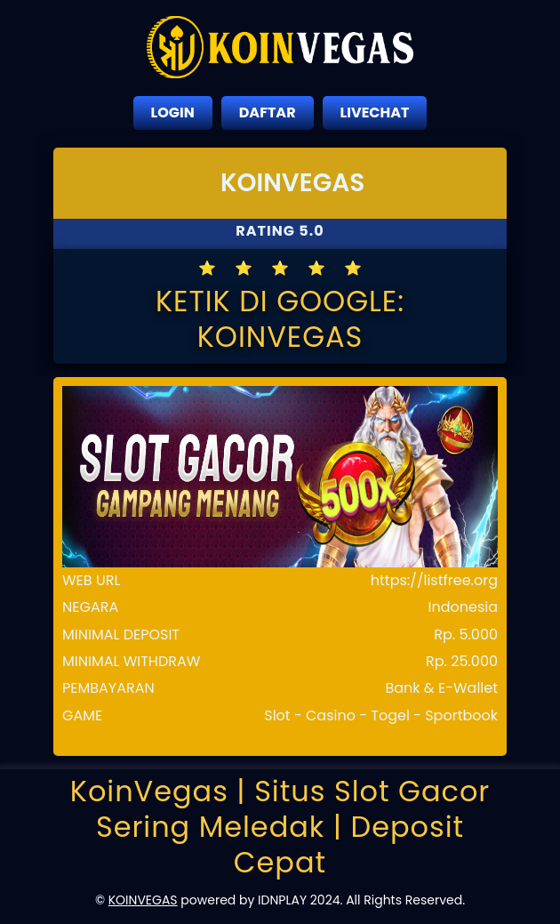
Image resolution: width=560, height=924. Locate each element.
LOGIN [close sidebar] (173, 112)
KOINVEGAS (143, 900)
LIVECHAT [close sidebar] (375, 112)
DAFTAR (268, 112)
